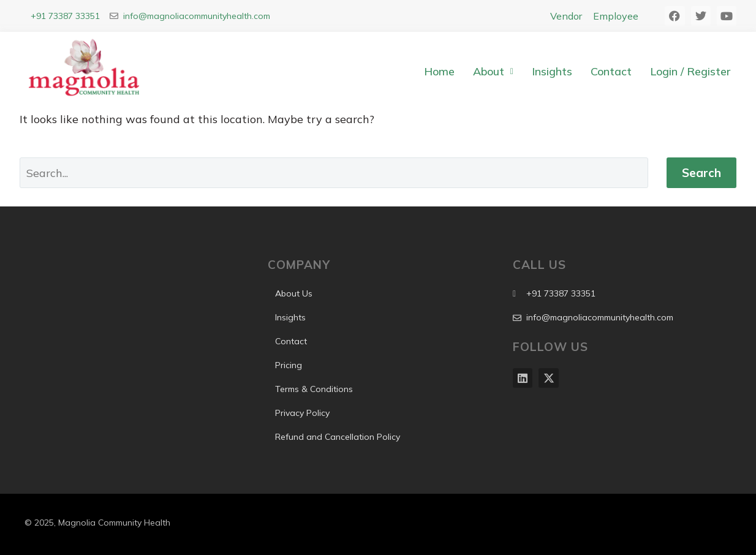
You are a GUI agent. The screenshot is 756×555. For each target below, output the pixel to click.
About (493, 71)
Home (439, 71)
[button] (493, 72)
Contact (611, 71)
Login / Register (690, 71)
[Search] (334, 173)
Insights (552, 71)
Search (701, 173)
